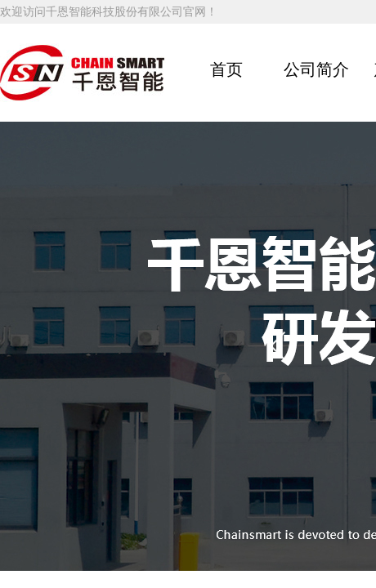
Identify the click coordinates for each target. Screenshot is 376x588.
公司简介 (316, 69)
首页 (226, 69)
